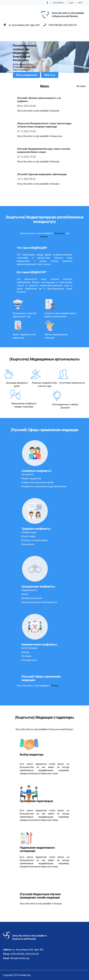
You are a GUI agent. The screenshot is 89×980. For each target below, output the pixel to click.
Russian (74, 16)
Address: (8, 950)
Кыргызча (60, 16)
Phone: (7, 954)
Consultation (58, 3)
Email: (6, 958)
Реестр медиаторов (27, 75)
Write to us (50, 75)
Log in (71, 3)
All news (81, 86)
